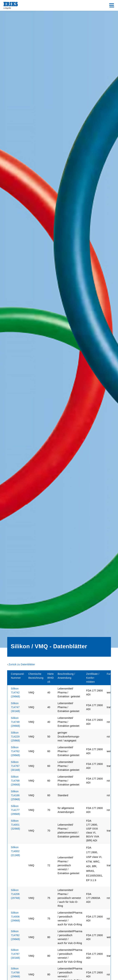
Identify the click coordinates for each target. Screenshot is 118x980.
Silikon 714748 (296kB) (15, 722)
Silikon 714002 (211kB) (15, 851)
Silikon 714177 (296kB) (15, 810)
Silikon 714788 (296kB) (15, 972)
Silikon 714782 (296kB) (15, 935)
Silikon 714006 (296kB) (15, 917)
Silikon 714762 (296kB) (15, 751)
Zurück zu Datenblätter (22, 664)
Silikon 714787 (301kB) (15, 954)
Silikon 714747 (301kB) (15, 707)
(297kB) (15, 894)
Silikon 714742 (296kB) (15, 693)
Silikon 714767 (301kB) (15, 766)
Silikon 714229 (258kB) (15, 737)
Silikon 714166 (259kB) (15, 795)
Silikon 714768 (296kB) (15, 781)
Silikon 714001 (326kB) (15, 825)
